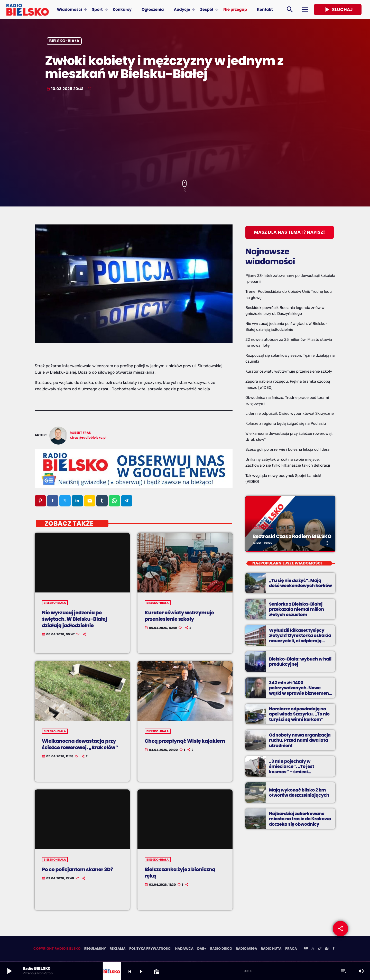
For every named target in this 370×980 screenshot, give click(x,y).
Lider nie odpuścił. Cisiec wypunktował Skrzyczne (290, 413)
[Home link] (28, 10)
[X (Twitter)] (313, 949)
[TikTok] (320, 949)
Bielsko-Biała (64, 41)
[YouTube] (306, 949)
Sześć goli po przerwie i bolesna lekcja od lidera (287, 449)
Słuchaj (338, 10)
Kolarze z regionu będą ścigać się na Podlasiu (286, 423)
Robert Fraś (80, 433)
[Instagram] (327, 949)
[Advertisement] (185, 136)
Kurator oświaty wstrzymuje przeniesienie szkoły (289, 371)
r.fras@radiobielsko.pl (88, 438)
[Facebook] (334, 949)
